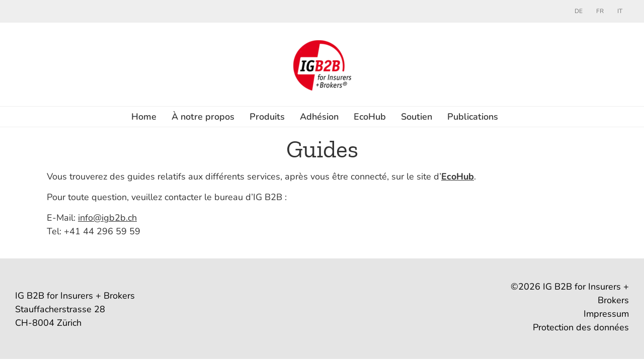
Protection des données (581, 327)
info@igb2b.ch (107, 218)
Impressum (606, 314)
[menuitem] (579, 11)
